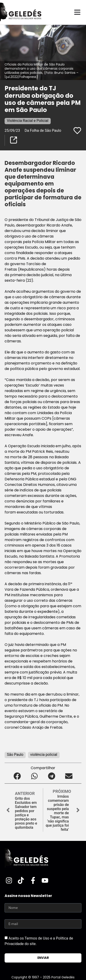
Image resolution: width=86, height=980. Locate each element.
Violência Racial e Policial (28, 121)
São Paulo (15, 755)
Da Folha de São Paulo (43, 130)
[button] (17, 776)
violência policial (44, 755)
